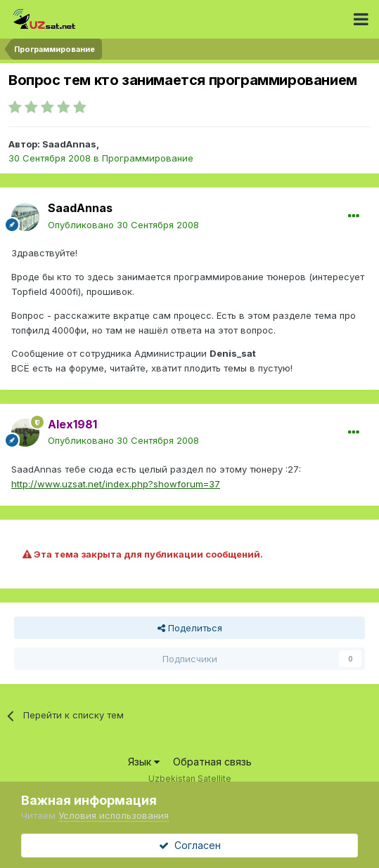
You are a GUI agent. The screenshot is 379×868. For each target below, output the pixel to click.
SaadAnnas (69, 144)
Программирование (148, 158)
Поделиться (190, 628)
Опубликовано (123, 225)
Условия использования (114, 815)
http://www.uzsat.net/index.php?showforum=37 (116, 484)
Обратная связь (212, 762)
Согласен (190, 845)
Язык (144, 762)
